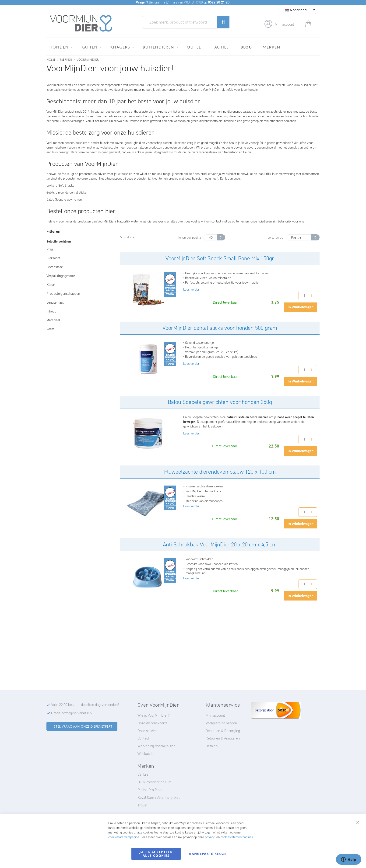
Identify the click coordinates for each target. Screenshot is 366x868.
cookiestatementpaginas (237, 837)
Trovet (143, 805)
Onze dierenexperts (152, 723)
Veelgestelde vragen (221, 723)
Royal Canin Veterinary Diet (159, 797)
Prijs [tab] (50, 249)
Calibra (143, 774)
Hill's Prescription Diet (155, 782)
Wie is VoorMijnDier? (154, 715)
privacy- (210, 837)
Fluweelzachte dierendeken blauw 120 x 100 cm (220, 472)
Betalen (212, 746)
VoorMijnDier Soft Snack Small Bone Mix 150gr (220, 258)
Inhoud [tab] (51, 311)
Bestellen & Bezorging (223, 731)
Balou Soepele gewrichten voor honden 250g (220, 402)
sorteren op (275, 238)
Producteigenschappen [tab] (63, 294)
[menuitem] (60, 47)
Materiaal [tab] (53, 320)
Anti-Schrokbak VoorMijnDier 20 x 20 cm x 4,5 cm (220, 545)
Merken (66, 59)
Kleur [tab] (51, 285)
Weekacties (146, 754)
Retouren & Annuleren (223, 738)
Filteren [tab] (53, 231)
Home (51, 59)
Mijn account (284, 24)
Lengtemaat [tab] (55, 302)
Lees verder (191, 290)
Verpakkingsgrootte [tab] (61, 276)
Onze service (147, 731)
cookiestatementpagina (124, 837)
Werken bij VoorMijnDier (156, 746)
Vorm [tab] (50, 329)
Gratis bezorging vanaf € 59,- (73, 713)
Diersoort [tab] (53, 258)
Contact (143, 738)
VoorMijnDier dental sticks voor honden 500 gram (220, 328)
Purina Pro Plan (150, 790)
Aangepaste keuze (208, 854)
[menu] (183, 47)
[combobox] (186, 22)
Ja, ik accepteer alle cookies (156, 854)
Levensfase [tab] (55, 267)
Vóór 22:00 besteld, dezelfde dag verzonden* (85, 705)
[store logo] (81, 24)
